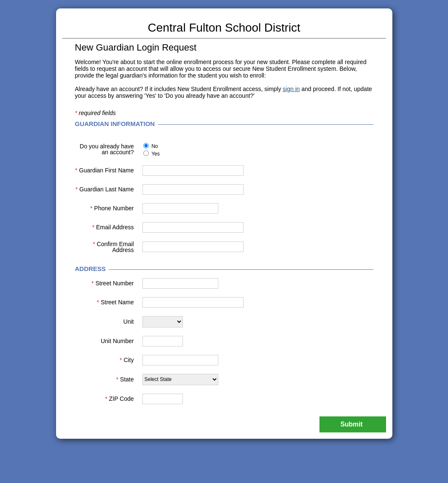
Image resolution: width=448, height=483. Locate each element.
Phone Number (112, 208)
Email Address (113, 227)
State (125, 379)
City (127, 360)
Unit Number (117, 341)
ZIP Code (119, 399)
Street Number (113, 283)
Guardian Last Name (105, 189)
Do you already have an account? (107, 149)
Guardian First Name (104, 170)
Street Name (115, 302)
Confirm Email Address (113, 247)
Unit (129, 322)
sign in (291, 89)
